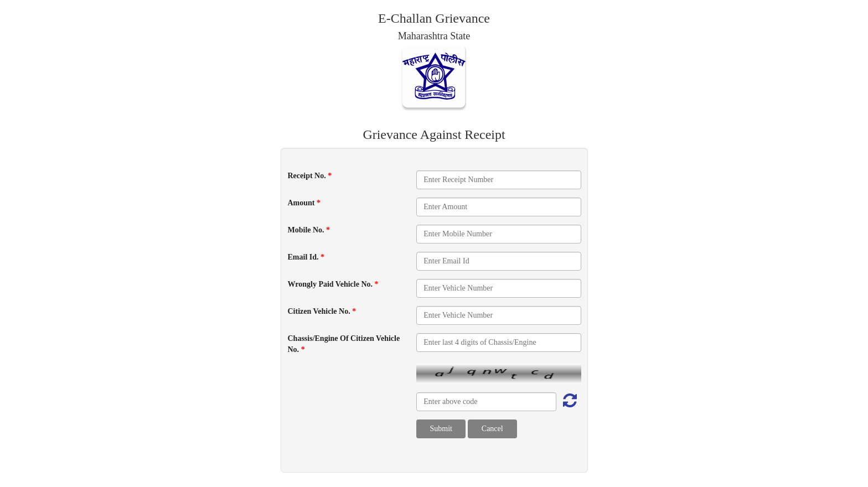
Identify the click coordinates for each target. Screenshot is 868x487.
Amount (304, 203)
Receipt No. (310, 176)
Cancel (492, 429)
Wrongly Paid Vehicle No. (333, 284)
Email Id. (306, 257)
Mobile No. (309, 230)
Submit (441, 429)
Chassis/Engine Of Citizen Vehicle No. (344, 344)
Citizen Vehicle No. (322, 311)
